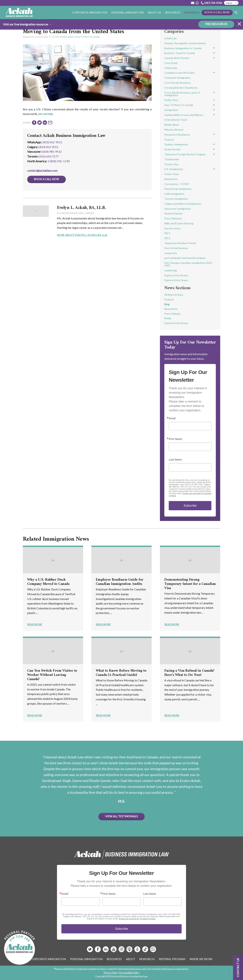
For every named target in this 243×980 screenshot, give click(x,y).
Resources (173, 12)
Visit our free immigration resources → (27, 24)
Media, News (172, 125)
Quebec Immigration (176, 144)
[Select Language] (231, 3)
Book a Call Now (217, 12)
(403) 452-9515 (52, 142)
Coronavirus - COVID (177, 184)
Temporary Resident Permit (180, 243)
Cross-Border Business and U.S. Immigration (183, 94)
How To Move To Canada (88, 37)
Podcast (169, 140)
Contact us (238, 968)
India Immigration (174, 194)
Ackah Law (170, 38)
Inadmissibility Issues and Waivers (184, 115)
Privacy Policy (111, 973)
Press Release (173, 314)
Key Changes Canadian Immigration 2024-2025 (188, 264)
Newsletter (171, 179)
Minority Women (174, 130)
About (131, 959)
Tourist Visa (171, 164)
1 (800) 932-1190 (59, 161)
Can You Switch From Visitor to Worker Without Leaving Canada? (52, 675)
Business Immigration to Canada (183, 48)
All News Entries (174, 295)
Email (172, 418)
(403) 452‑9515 (48, 147)
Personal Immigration (127, 12)
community (171, 253)
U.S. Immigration (174, 169)
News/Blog (192, 12)
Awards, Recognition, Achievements (185, 43)
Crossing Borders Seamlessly (181, 88)
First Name (175, 439)
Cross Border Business (177, 83)
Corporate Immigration (90, 12)
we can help (45, 114)
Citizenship (171, 68)
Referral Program (172, 959)
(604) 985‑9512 (52, 152)
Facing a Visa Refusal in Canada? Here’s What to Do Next (189, 673)
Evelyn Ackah (67, 37)
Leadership (171, 270)
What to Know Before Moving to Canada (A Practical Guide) (121, 673)
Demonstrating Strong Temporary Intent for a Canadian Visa (190, 584)
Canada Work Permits (177, 58)
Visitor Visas (172, 174)
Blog (167, 304)
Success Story (173, 228)
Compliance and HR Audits (180, 73)
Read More (35, 624)
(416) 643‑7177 (49, 156)
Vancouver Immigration (178, 209)
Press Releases (173, 218)
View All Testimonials (121, 816)
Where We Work (201, 959)
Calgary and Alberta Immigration (183, 204)
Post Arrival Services (176, 248)
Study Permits (173, 149)
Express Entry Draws (176, 275)
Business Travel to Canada (180, 53)
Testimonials (172, 159)
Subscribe (190, 506)
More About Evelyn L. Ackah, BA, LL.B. (82, 235)
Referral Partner (174, 213)
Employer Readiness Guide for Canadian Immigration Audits (120, 582)
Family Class (171, 100)
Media (168, 318)
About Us (154, 12)
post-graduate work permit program (185, 258)
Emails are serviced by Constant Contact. (137, 919)
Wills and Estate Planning (179, 223)
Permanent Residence (177, 135)
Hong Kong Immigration (178, 189)
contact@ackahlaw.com (42, 170)
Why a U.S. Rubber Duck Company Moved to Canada (48, 582)
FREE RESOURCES (216, 24)
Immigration (171, 110)
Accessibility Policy (130, 973)
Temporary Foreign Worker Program (185, 154)
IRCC (167, 233)
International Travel (176, 120)
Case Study (171, 63)
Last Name (175, 460)
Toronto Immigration (176, 199)
